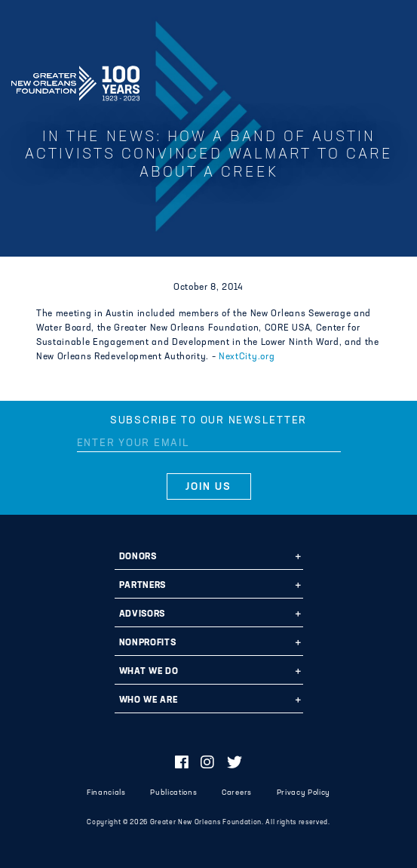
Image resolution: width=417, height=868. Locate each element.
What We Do (149, 672)
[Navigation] (393, 81)
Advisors (142, 614)
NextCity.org (247, 357)
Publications (173, 793)
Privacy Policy (304, 793)
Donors (138, 557)
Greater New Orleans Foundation (75, 78)
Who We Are (149, 700)
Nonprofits (148, 643)
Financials (106, 793)
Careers (237, 793)
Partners (143, 586)
